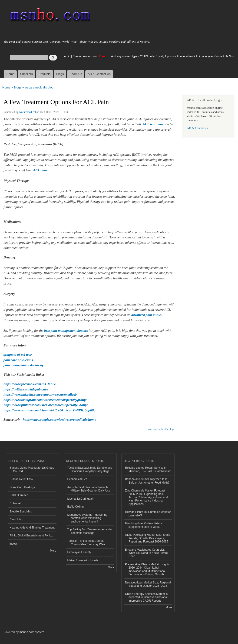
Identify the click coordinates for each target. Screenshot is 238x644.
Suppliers (26, 74)
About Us (76, 74)
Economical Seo (78, 479)
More (53, 551)
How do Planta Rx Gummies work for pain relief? (148, 514)
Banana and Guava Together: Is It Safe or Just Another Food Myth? (147, 481)
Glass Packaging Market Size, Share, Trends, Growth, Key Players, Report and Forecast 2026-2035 (148, 538)
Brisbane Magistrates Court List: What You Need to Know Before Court (146, 553)
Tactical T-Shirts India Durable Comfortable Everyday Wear (87, 542)
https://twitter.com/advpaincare (26, 389)
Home (10, 74)
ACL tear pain (153, 124)
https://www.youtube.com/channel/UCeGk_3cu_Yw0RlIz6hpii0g (50, 410)
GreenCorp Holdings (22, 487)
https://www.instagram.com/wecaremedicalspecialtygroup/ (45, 400)
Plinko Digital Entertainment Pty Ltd (31, 536)
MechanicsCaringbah (81, 499)
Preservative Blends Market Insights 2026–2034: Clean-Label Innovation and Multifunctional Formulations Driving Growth (147, 569)
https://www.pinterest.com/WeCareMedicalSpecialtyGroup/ (46, 405)
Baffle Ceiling (76, 507)
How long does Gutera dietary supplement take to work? (144, 525)
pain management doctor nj (23, 365)
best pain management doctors (66, 331)
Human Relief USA (21, 479)
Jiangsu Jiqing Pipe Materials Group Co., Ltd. (32, 469)
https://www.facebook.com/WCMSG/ (30, 384)
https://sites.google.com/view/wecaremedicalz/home (59, 420)
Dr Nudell (15, 503)
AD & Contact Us (99, 74)
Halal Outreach (19, 495)
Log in (67, 56)
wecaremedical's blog (39, 87)
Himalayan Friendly (79, 552)
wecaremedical (27, 112)
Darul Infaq (16, 519)
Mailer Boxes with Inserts (83, 560)
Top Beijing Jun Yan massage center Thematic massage (90, 531)
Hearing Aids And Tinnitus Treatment (32, 528)
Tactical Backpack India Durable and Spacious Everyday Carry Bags (90, 469)
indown (14, 544)
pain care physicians (18, 360)
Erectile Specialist (21, 512)
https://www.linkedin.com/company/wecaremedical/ (40, 394)
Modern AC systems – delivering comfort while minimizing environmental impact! (87, 518)
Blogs (60, 74)
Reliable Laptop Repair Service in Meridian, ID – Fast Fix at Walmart (148, 469)
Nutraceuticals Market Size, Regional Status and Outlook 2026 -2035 (148, 584)
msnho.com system (32, 632)
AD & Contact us (197, 128)
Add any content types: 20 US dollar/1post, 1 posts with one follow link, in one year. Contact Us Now (173, 56)
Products (45, 74)
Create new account (85, 56)
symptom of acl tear (18, 355)
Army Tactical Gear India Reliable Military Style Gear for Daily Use (89, 489)
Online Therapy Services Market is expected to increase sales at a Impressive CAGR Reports (146, 597)
